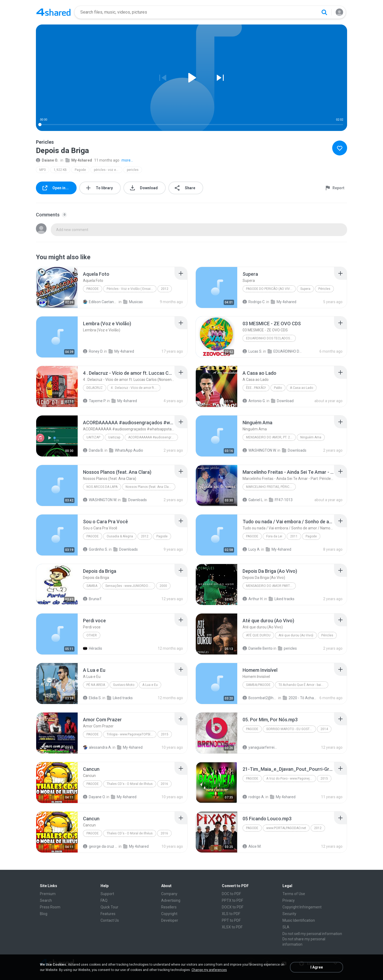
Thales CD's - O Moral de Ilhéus (130, 784)
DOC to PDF (231, 894)
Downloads (294, 450)
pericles (133, 170)
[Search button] (324, 12)
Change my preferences (209, 970)
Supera (305, 289)
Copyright (169, 914)
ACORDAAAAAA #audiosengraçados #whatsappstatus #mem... (153, 437)
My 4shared (79, 160)
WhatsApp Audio (126, 450)
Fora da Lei (274, 536)
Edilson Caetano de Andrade (100, 302)
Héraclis (93, 648)
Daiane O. (47, 160)
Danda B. (93, 450)
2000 (163, 586)
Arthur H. (253, 599)
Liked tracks (282, 599)
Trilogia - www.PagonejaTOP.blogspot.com (132, 734)
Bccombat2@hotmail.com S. (260, 698)
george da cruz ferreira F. (100, 846)
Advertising (171, 900)
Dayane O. (94, 797)
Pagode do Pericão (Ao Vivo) (270, 289)
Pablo (278, 388)
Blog (44, 914)
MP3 (43, 170)
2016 (164, 784)
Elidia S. (92, 698)
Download (282, 401)
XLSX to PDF (232, 927)
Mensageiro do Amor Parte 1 (270, 586)
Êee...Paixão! (256, 388)
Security (289, 914)
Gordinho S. (95, 549)
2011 (294, 536)
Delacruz (95, 388)
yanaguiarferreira (260, 747)
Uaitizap (93, 437)
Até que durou (258, 635)
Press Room (50, 907)
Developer (170, 920)
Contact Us (110, 920)
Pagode (80, 170)
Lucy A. (251, 549)
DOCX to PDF (233, 907)
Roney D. (93, 351)
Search (46, 900)
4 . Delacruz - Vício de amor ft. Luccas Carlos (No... (136, 388)
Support (107, 894)
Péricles (324, 289)
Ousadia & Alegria (120, 536)
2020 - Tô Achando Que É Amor (300, 698)
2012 (165, 289)
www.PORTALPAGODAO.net (286, 828)
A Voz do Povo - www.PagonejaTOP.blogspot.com (291, 779)
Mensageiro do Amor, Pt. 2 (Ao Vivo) (271, 437)
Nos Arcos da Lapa (102, 487)
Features (108, 914)
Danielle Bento (258, 648)
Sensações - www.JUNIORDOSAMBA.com (130, 586)
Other (92, 635)
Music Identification (299, 920)
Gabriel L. (253, 500)
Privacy (289, 900)
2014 (324, 729)
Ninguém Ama (311, 437)
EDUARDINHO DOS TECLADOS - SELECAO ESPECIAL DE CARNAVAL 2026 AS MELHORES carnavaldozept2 (285, 351)
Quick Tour (109, 907)
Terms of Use (294, 894)
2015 (165, 734)
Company (169, 894)
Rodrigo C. (254, 302)
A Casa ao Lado (301, 388)
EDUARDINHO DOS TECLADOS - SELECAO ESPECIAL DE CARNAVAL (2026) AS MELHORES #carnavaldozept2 (271, 338)
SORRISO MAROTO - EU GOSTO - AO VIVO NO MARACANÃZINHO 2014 (291, 729)
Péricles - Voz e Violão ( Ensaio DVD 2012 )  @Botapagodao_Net (132, 289)
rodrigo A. (254, 797)
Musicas (133, 302)
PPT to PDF (231, 920)
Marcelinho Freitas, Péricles (270, 487)
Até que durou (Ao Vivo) (296, 635)
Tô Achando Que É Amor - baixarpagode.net (303, 685)
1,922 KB (60, 170)
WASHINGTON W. (260, 450)
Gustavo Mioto (124, 685)
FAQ (104, 900)
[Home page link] (53, 12)
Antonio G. (254, 401)
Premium (48, 894)
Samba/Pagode (258, 685)
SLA (286, 927)
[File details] (57, 287)
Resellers (169, 907)
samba (92, 586)
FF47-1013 (281, 500)
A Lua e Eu (150, 685)
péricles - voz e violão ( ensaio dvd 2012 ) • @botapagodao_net (108, 170)
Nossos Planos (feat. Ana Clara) (149, 487)
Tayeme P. (95, 401)
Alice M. (252, 846)
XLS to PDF (231, 914)
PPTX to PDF (232, 900)
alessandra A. (97, 747)
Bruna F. (92, 599)
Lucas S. (252, 351)
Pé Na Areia (96, 685)
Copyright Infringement (302, 907)
